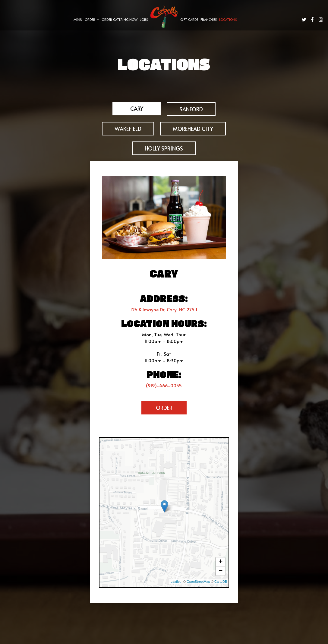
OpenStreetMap (198, 582)
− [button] (221, 571)
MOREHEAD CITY (193, 129)
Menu (78, 19)
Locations (228, 19)
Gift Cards (189, 19)
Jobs (144, 19)
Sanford (191, 109)
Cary (136, 109)
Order (92, 19)
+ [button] (221, 562)
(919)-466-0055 (164, 385)
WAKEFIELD (128, 129)
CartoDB (221, 582)
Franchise (209, 19)
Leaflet (176, 582)
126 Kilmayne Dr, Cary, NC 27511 (164, 309)
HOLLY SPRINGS (164, 148)
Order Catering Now (120, 19)
